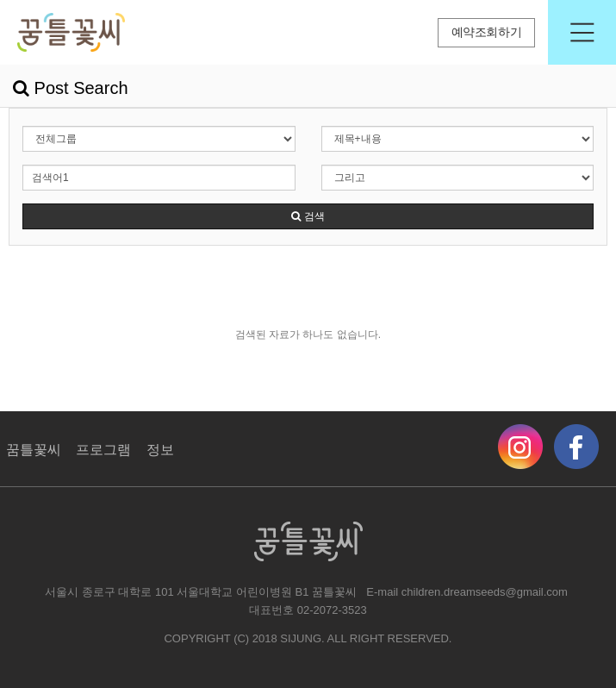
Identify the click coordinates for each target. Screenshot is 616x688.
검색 (308, 216)
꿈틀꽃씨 (34, 450)
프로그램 (103, 450)
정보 (160, 450)
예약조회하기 (487, 32)
